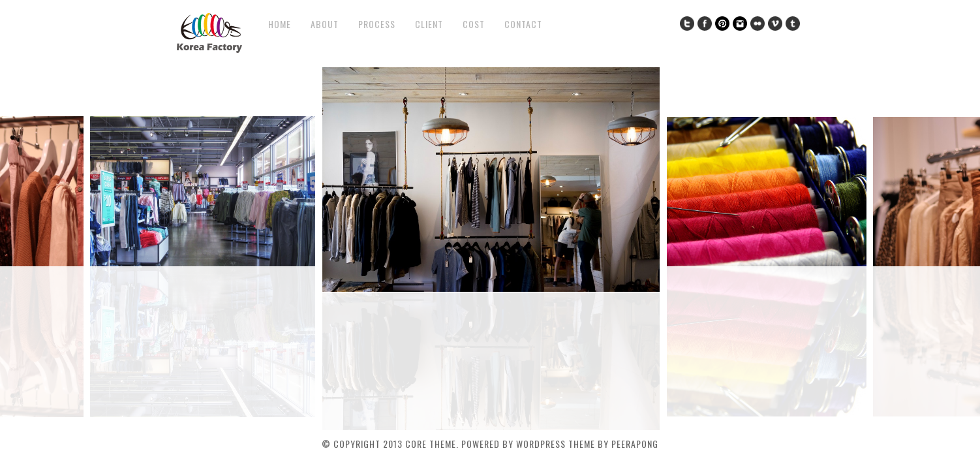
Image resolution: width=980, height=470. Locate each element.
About (325, 24)
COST (474, 24)
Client (429, 24)
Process (377, 24)
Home (280, 24)
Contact (523, 24)
